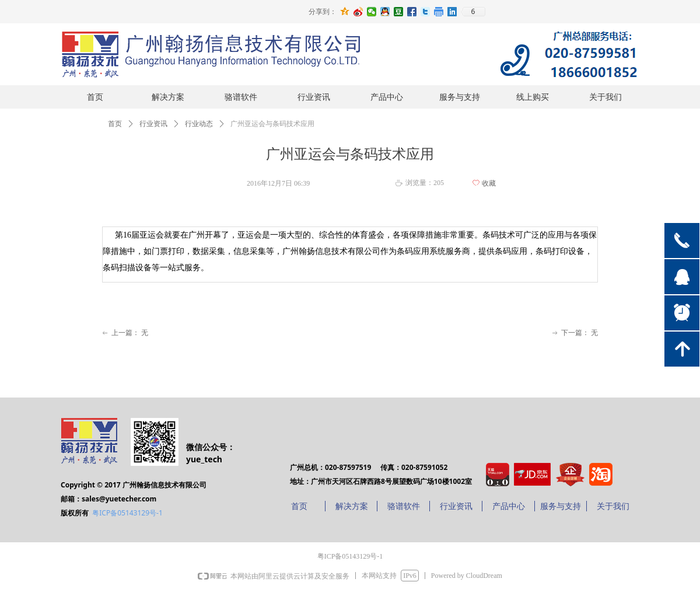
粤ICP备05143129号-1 (127, 513)
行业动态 (199, 124)
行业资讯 (153, 124)
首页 (115, 124)
